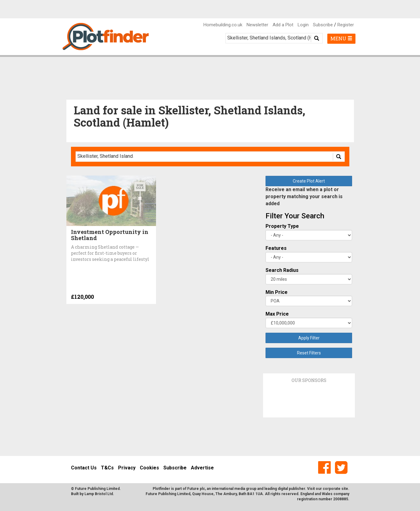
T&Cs (107, 468)
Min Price (277, 292)
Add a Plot (283, 25)
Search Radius (282, 270)
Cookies (149, 468)
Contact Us (84, 468)
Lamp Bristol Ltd (99, 494)
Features (276, 248)
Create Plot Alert (309, 181)
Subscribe (323, 25)
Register (346, 25)
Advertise (202, 468)
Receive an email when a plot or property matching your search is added (304, 196)
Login (303, 25)
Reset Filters (309, 353)
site (345, 489)
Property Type (282, 226)
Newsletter (257, 25)
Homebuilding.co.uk (223, 25)
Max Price (277, 314)
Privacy (127, 468)
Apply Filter (309, 338)
